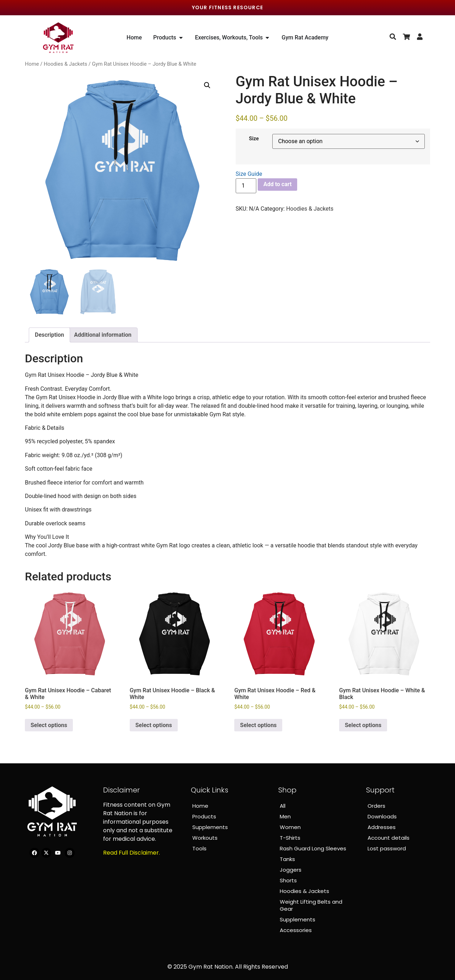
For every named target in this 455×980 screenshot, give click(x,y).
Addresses (382, 827)
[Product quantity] (246, 186)
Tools (199, 848)
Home (32, 64)
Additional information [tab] (103, 335)
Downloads (382, 816)
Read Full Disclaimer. (132, 853)
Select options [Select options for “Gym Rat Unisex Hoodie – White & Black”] (363, 725)
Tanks (287, 859)
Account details (389, 838)
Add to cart (278, 184)
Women (290, 827)
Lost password (387, 848)
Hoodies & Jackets (65, 64)
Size (254, 139)
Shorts (288, 880)
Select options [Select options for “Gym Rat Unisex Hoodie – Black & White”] (154, 725)
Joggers (291, 870)
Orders (376, 806)
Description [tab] (49, 335)
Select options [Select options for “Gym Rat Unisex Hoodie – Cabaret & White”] (49, 725)
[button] (207, 85)
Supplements (210, 827)
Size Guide (249, 174)
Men (285, 816)
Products (204, 816)
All (283, 806)
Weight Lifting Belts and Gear (311, 905)
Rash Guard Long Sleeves (313, 848)
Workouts (205, 838)
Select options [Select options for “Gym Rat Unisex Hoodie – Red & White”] (258, 725)
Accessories (296, 930)
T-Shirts (290, 838)
